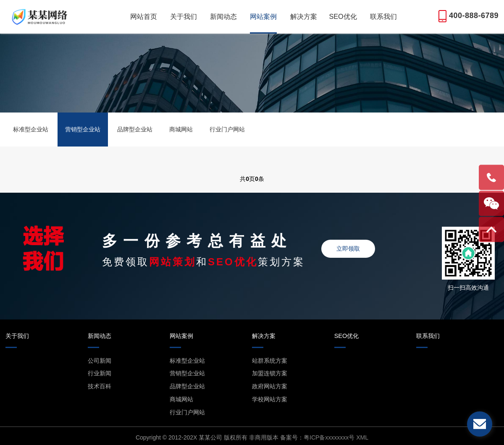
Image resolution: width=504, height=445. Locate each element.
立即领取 (348, 249)
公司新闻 (100, 361)
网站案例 (263, 16)
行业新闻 (100, 373)
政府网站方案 (270, 386)
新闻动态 (223, 16)
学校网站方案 (270, 399)
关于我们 (184, 16)
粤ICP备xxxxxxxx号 (329, 437)
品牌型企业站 (135, 129)
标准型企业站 (31, 129)
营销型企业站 (83, 129)
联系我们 (383, 16)
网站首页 (144, 16)
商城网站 (181, 129)
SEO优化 (343, 16)
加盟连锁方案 (270, 373)
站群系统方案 (270, 361)
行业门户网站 (227, 129)
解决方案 (304, 16)
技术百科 (100, 386)
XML (362, 437)
